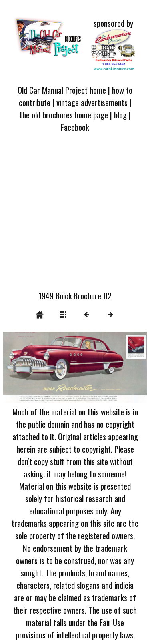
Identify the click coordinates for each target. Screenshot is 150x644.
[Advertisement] (75, 216)
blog (120, 115)
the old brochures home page (64, 115)
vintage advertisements (92, 102)
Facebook (75, 127)
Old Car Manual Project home (62, 90)
